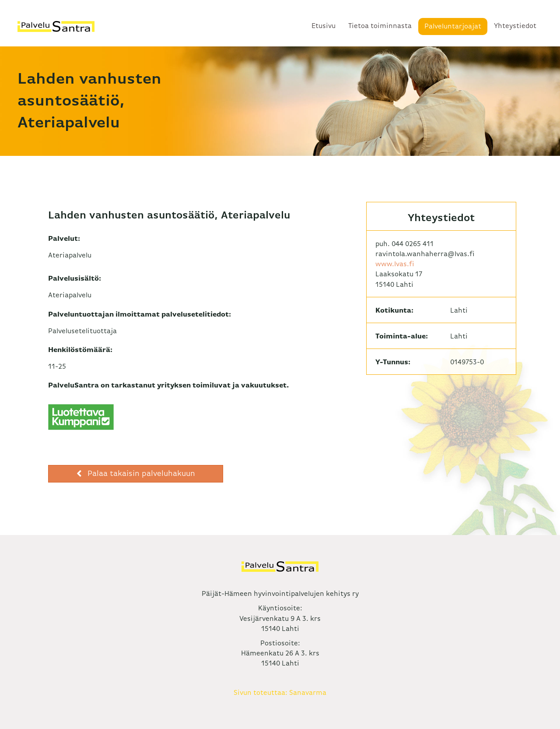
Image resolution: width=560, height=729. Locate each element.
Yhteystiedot (515, 26)
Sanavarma (308, 693)
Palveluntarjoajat (453, 27)
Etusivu (324, 26)
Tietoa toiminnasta (380, 26)
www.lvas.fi (395, 264)
